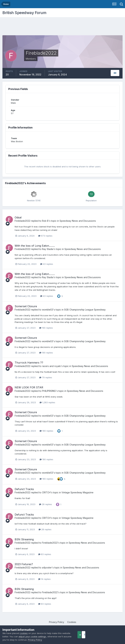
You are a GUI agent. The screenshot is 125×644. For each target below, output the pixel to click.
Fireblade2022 (22, 221)
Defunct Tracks (24, 489)
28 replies (45, 504)
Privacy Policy (57, 622)
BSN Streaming (24, 539)
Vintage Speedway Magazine (77, 492)
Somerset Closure (26, 306)
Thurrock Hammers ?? (29, 363)
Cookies (72, 622)
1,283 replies (47, 402)
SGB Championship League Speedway (85, 310)
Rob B (45, 221)
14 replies (44, 579)
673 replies (45, 236)
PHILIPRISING (49, 391)
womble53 (48, 310)
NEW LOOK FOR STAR (29, 387)
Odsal (18, 217)
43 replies (47, 264)
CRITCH (46, 492)
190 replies (46, 328)
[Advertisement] (62, 27)
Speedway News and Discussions (78, 221)
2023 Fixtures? (24, 564)
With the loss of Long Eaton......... (35, 246)
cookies (24, 633)
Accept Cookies (84, 635)
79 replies (46, 377)
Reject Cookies (111, 635)
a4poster (47, 568)
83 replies (45, 554)
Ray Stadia (48, 249)
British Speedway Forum (24, 13)
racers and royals (51, 366)
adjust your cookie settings (41, 636)
